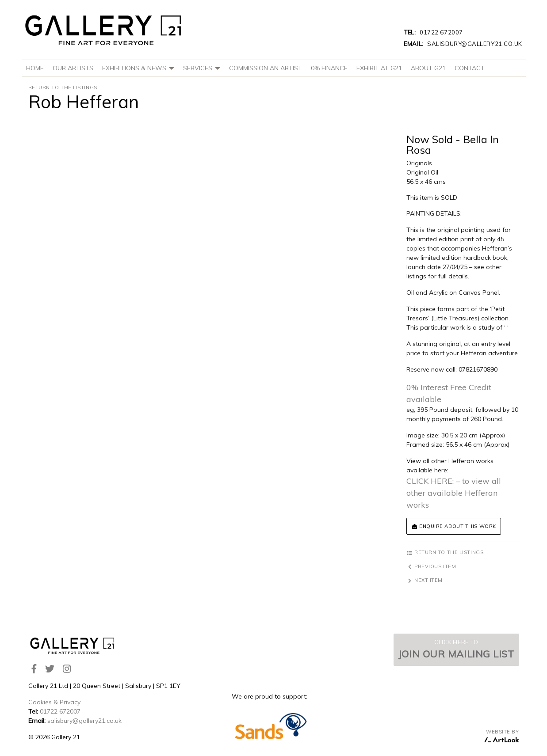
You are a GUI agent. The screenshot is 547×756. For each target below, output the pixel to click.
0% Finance (329, 68)
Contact (470, 68)
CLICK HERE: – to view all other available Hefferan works (454, 493)
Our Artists (73, 68)
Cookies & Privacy (54, 702)
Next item (425, 580)
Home (35, 68)
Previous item (431, 566)
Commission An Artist (266, 68)
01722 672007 (433, 32)
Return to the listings (63, 87)
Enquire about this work (454, 526)
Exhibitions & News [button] (138, 68)
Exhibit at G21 (379, 68)
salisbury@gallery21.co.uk (463, 44)
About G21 (428, 68)
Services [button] (202, 68)
